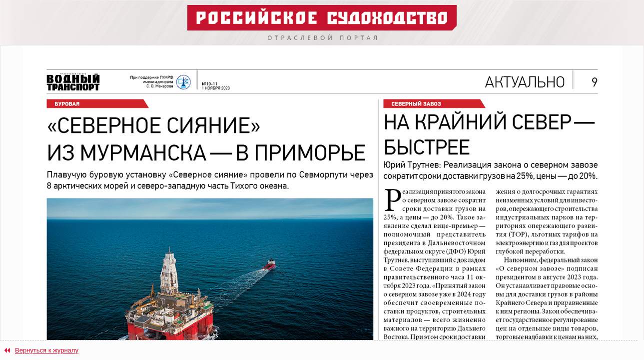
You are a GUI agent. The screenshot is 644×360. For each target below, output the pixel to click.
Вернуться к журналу (47, 350)
